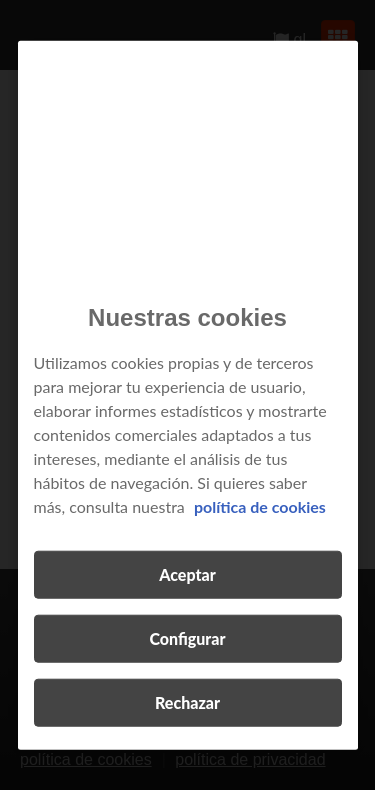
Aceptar (187, 573)
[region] (188, 395)
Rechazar (187, 701)
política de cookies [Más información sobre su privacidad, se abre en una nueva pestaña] (260, 505)
